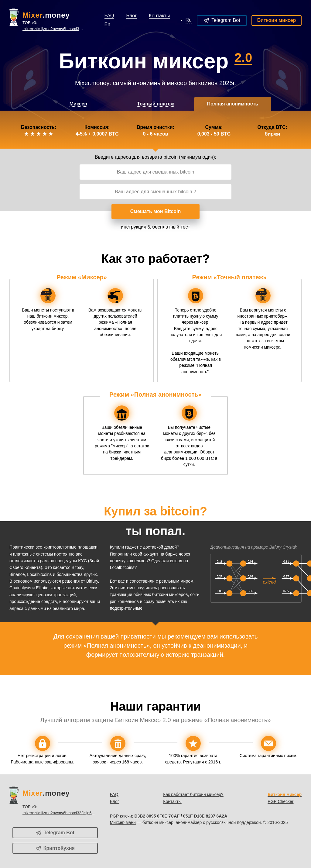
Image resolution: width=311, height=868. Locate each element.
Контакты (172, 801)
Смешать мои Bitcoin (156, 211)
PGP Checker (280, 801)
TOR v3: (54, 26)
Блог (114, 801)
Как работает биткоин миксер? (193, 794)
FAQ (114, 794)
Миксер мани (123, 822)
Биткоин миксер (277, 20)
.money (46, 15)
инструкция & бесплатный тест (155, 227)
